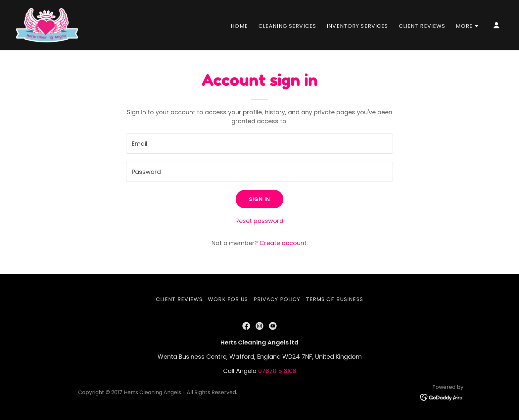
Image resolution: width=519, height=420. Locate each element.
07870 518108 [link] (277, 371)
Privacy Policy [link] (277, 299)
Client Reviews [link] (422, 26)
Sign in (260, 199)
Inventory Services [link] (357, 26)
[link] (47, 25)
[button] (468, 26)
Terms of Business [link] (334, 299)
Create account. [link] (283, 243)
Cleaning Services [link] (287, 26)
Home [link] (239, 26)
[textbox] (259, 144)
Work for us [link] (228, 299)
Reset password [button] (259, 221)
